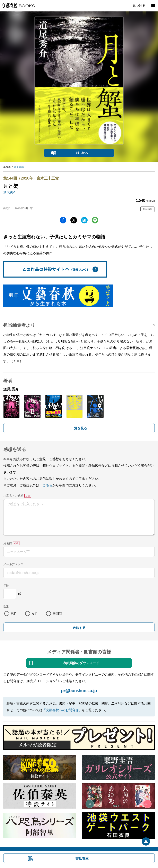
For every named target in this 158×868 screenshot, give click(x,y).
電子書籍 (19, 167)
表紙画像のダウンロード (81, 663)
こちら (47, 485)
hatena (84, 220)
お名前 (8, 543)
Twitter (74, 220)
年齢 (6, 585)
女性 (35, 613)
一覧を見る (79, 428)
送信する (79, 628)
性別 (6, 606)
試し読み (82, 153)
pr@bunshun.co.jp (79, 690)
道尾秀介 (10, 192)
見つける (139, 5)
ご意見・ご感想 (13, 496)
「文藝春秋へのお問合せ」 (62, 710)
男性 (14, 613)
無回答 (57, 613)
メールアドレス (13, 564)
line (95, 220)
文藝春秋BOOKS (18, 6)
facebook (63, 220)
